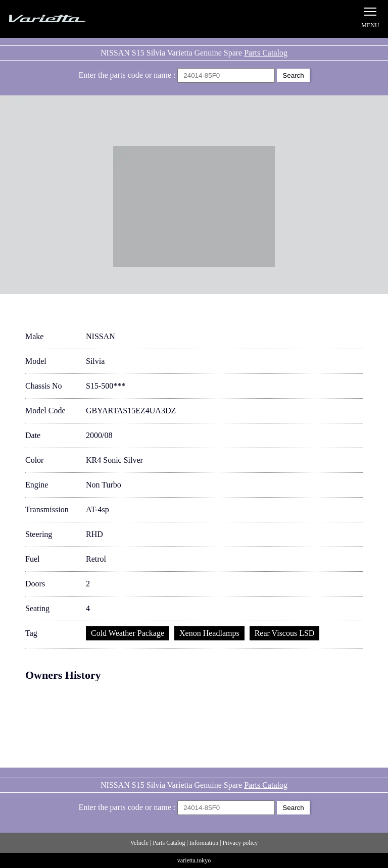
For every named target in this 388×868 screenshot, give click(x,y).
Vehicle (139, 843)
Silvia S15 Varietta (71, 19)
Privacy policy (240, 843)
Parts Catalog (266, 53)
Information (204, 843)
